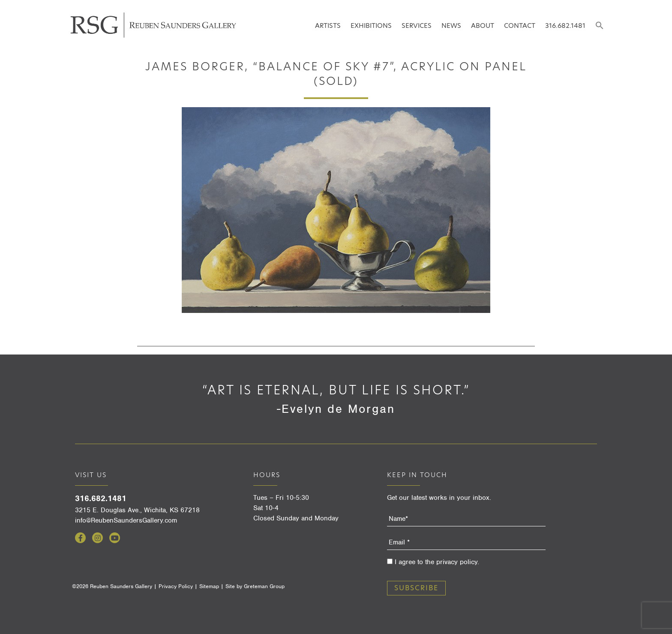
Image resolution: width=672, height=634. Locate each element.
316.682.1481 (565, 26)
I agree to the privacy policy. (437, 562)
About (483, 26)
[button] (599, 26)
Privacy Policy (176, 586)
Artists (328, 26)
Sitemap (209, 586)
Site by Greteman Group (255, 586)
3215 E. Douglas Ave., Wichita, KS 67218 (137, 510)
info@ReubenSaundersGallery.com (126, 520)
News (451, 26)
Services (417, 26)
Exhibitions (371, 26)
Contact (520, 26)
